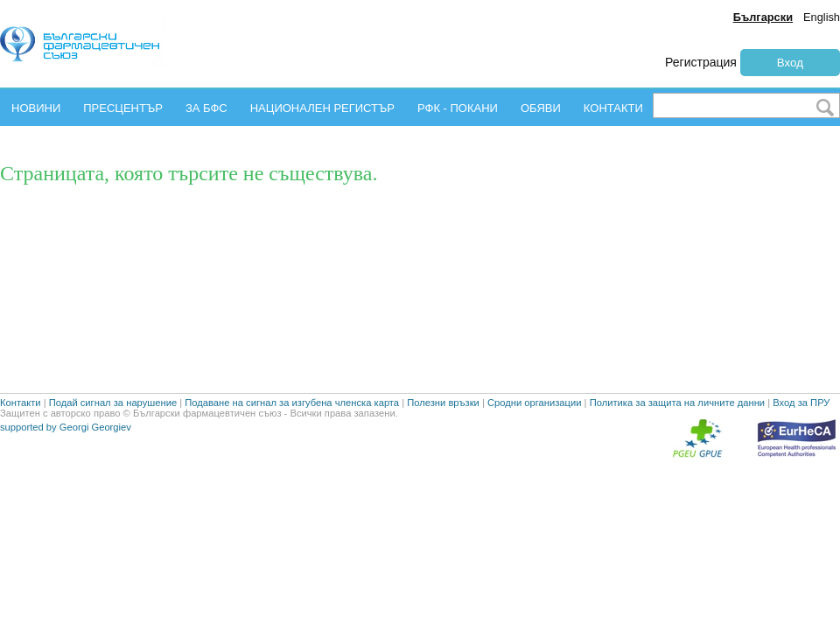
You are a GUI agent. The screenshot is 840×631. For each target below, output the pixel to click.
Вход (790, 63)
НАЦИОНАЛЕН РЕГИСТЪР (322, 108)
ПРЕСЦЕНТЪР (123, 108)
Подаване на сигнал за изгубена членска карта (292, 445)
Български (763, 17)
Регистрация (701, 62)
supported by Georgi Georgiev (66, 469)
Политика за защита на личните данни (677, 445)
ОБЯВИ (541, 108)
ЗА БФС (206, 108)
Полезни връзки (443, 445)
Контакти (21, 445)
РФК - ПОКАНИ (458, 108)
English (822, 17)
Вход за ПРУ (801, 445)
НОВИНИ (36, 108)
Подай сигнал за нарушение (113, 445)
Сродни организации (535, 445)
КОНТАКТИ (613, 108)
